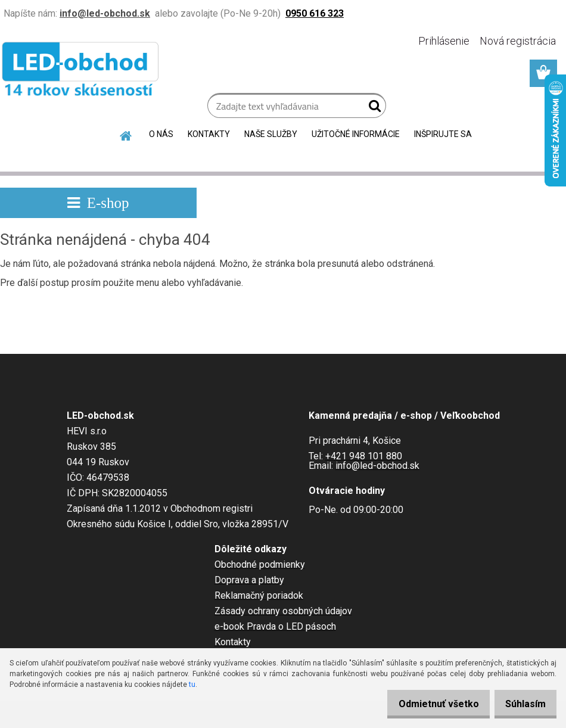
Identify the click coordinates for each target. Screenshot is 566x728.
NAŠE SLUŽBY (271, 134)
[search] (372, 108)
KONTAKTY (209, 134)
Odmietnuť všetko (426, 704)
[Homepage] (126, 134)
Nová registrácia (518, 41)
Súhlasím (521, 704)
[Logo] (82, 71)
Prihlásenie (444, 41)
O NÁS (161, 134)
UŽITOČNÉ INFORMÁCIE (356, 134)
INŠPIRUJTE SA (443, 134)
